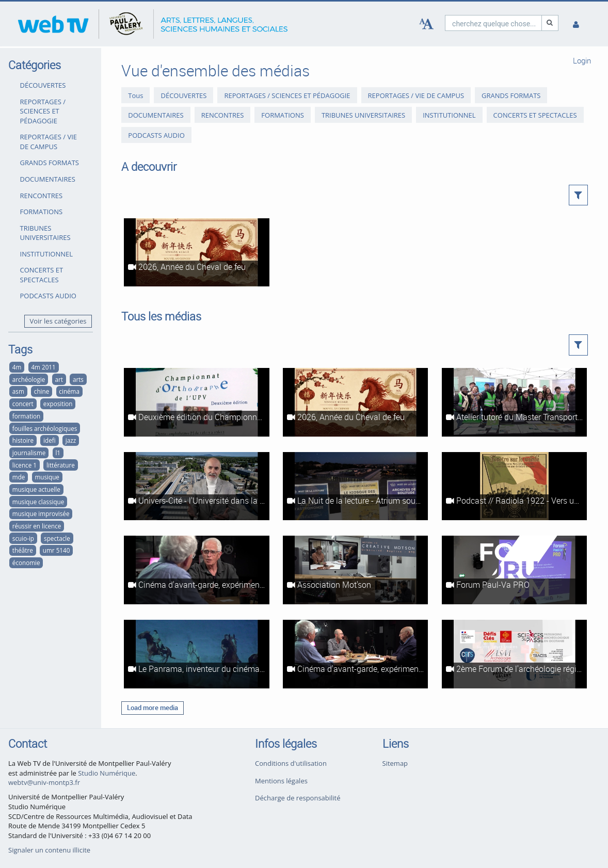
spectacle (57, 538)
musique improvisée (41, 513)
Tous (135, 95)
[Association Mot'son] (355, 570)
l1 (58, 453)
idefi (50, 440)
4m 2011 (43, 367)
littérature (61, 465)
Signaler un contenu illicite (49, 850)
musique (47, 477)
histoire (23, 440)
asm (18, 391)
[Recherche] (550, 23)
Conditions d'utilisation (291, 763)
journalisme (29, 453)
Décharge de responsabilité (298, 798)
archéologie (29, 379)
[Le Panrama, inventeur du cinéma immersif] (196, 654)
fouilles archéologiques (45, 428)
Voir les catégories (58, 321)
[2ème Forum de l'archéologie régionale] (514, 654)
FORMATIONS (42, 212)
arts (78, 379)
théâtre (23, 550)
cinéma (69, 391)
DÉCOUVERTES (43, 85)
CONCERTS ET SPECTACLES (42, 275)
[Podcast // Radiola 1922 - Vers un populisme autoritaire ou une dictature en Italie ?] (514, 486)
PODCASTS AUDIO (48, 296)
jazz (71, 440)
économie (26, 562)
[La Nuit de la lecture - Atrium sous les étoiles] (355, 486)
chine (42, 391)
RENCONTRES (42, 196)
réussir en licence (37, 526)
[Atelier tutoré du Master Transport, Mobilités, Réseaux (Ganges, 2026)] (514, 402)
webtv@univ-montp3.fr (44, 782)
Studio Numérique (107, 773)
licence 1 (25, 465)
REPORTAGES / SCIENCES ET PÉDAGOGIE (43, 111)
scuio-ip (23, 538)
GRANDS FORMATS (50, 163)
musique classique (38, 502)
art (59, 379)
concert (23, 404)
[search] (493, 23)
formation (26, 416)
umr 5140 (57, 550)
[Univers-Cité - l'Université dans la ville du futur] (196, 486)
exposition (58, 404)
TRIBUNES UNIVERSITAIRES (45, 233)
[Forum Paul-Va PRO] (514, 570)
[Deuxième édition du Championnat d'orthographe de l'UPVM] (196, 402)
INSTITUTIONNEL (46, 254)
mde (19, 477)
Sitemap (395, 763)
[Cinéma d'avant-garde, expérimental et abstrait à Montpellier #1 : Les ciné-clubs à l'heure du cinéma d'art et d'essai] (355, 654)
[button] (578, 195)
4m (17, 367)
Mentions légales (281, 781)
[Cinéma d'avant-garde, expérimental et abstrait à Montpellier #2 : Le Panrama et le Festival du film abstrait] (196, 570)
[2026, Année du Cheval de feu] (196, 253)
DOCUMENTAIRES (48, 179)
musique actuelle (36, 489)
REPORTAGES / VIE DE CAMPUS (49, 142)
